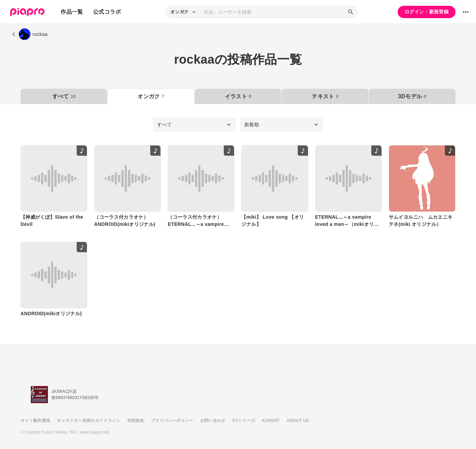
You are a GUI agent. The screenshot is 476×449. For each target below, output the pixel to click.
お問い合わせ (213, 421)
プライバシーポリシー (172, 421)
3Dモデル (412, 96)
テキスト (325, 96)
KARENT (271, 421)
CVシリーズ (244, 421)
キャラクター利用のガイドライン (88, 421)
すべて (64, 96)
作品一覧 (72, 12)
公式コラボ (107, 12)
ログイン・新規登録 (427, 12)
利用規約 (136, 421)
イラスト (238, 96)
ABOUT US (298, 421)
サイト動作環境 (35, 421)
